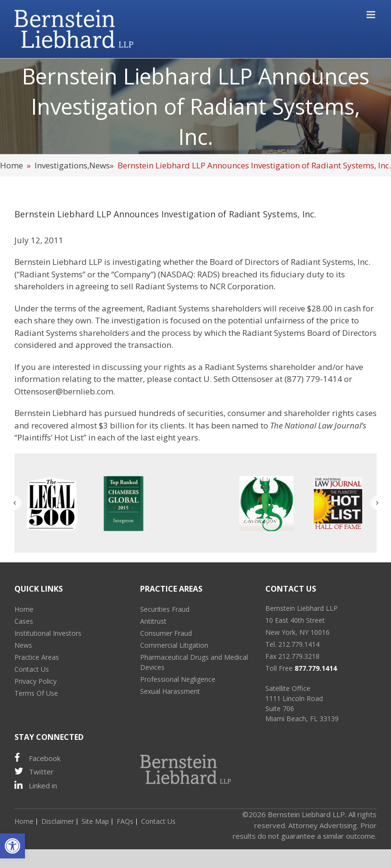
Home (12, 165)
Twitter (34, 771)
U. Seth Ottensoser (238, 379)
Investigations (61, 165)
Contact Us (32, 669)
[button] (12, 846)
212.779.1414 (299, 644)
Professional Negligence (178, 679)
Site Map (95, 821)
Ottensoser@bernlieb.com (64, 391)
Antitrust (153, 621)
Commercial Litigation (174, 645)
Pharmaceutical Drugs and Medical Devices (194, 662)
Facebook (37, 758)
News (100, 165)
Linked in (36, 785)
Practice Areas (37, 657)
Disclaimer (58, 821)
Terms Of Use (36, 693)
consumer (246, 413)
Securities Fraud (165, 609)
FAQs (125, 821)
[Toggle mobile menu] (372, 15)
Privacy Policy (36, 681)
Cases (24, 621)
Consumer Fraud (166, 633)
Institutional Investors (48, 633)
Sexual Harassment (170, 691)
